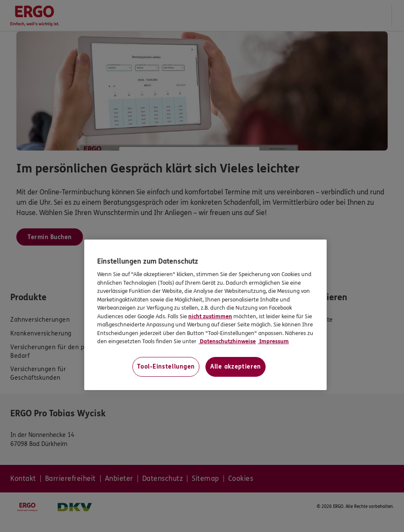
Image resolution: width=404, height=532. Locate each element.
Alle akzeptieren (236, 367)
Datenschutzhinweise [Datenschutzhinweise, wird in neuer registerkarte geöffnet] (227, 341)
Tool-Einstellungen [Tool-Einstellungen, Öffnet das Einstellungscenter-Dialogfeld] (166, 367)
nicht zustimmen (210, 317)
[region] (205, 315)
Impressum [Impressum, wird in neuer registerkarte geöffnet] (273, 341)
